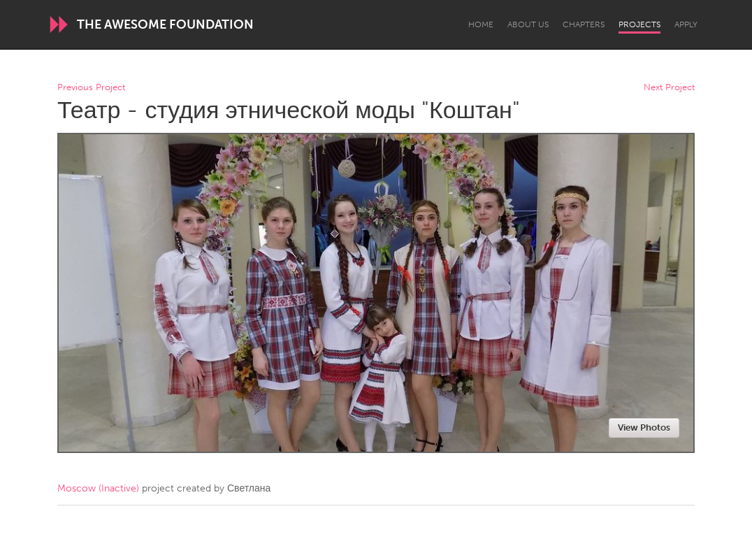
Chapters (584, 24)
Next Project (669, 88)
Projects (639, 24)
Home (481, 24)
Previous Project (91, 88)
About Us (528, 24)
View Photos (644, 428)
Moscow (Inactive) (98, 488)
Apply (686, 24)
